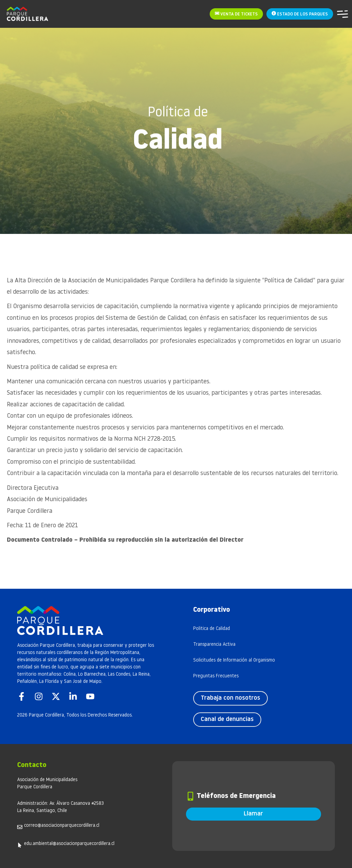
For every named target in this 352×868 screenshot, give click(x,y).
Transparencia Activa (214, 645)
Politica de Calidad (212, 629)
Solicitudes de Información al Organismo (234, 660)
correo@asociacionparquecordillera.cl (62, 826)
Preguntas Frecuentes (216, 676)
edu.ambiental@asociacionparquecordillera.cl (69, 844)
